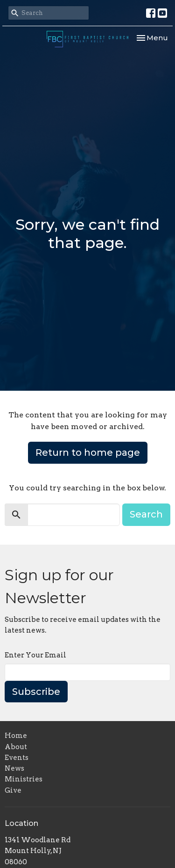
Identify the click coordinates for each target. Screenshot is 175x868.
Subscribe (36, 692)
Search (146, 514)
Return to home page (88, 452)
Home (16, 736)
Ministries (24, 779)
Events (17, 758)
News (14, 768)
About (16, 747)
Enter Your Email (35, 655)
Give (13, 790)
